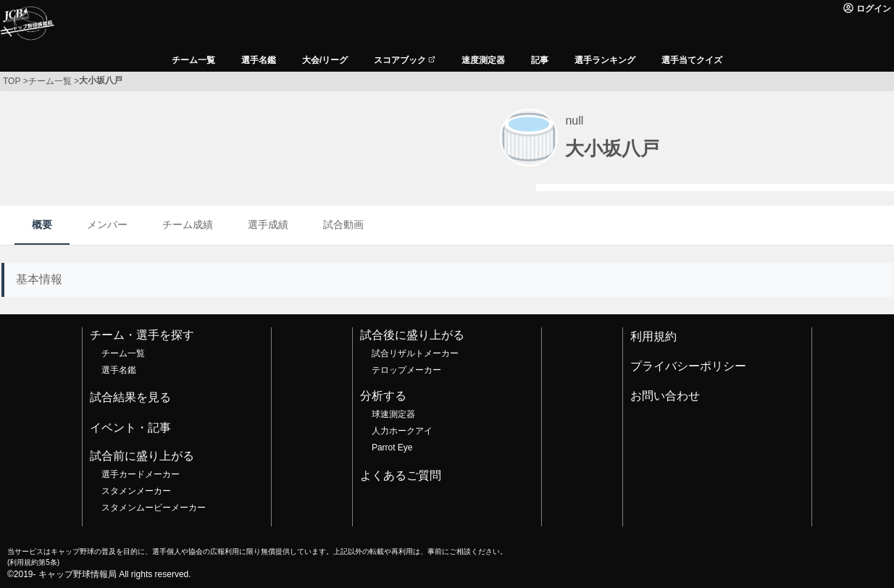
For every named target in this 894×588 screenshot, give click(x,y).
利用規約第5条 (33, 562)
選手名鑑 (119, 370)
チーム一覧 (123, 353)
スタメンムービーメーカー (154, 508)
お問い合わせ (665, 396)
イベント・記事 (130, 428)
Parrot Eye (392, 448)
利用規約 (653, 336)
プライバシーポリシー (688, 366)
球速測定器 (393, 414)
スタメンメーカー (136, 491)
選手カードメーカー (141, 474)
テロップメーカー (406, 370)
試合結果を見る (130, 397)
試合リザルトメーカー (415, 353)
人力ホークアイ (402, 431)
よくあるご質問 (401, 475)
